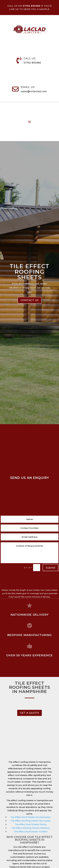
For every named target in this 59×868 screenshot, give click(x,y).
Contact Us (30, 310)
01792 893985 (32, 63)
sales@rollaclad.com (34, 91)
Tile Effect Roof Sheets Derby (31, 824)
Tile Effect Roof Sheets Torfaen (31, 832)
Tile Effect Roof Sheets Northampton (31, 817)
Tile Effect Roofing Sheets (29, 282)
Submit (51, 568)
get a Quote (29, 713)
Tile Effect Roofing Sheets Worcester (31, 821)
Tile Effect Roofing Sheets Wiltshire (31, 828)
